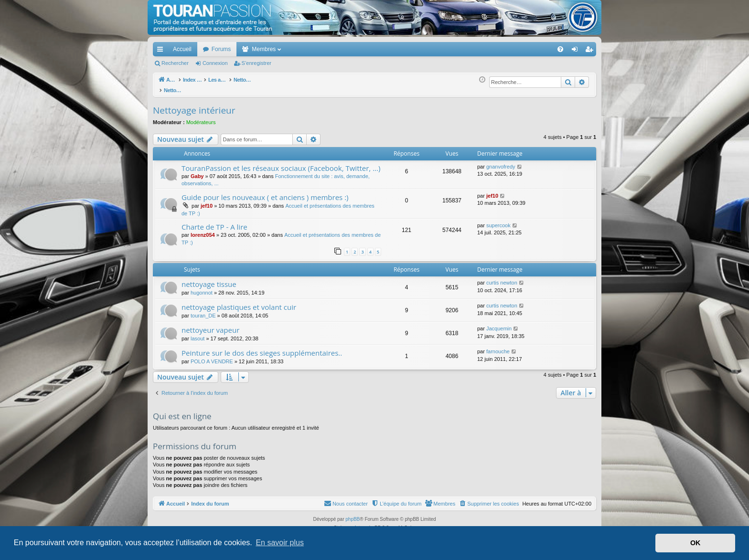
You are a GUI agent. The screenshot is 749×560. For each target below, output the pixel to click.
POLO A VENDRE (212, 356)
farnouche (498, 346)
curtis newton (502, 277)
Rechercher (175, 63)
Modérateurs (201, 117)
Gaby (197, 171)
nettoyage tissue (209, 279)
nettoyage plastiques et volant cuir (239, 302)
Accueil (182, 49)
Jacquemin (499, 323)
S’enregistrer (257, 63)
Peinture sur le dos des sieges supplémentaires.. (262, 348)
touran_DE (203, 310)
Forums (221, 49)
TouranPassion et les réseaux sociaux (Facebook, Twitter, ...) (281, 163)
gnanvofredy (501, 161)
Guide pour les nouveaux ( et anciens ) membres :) (265, 192)
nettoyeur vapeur (210, 325)
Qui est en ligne (182, 411)
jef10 (207, 201)
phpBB (353, 514)
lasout (198, 333)
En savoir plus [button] (280, 543)
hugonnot (202, 287)
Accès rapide (162, 51)
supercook (498, 220)
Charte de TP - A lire (214, 222)
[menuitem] (527, 49)
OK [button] (695, 543)
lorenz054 (203, 230)
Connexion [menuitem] (577, 51)
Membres (264, 49)
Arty (358, 523)
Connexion (215, 63)
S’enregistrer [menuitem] (591, 51)
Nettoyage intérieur (194, 105)
